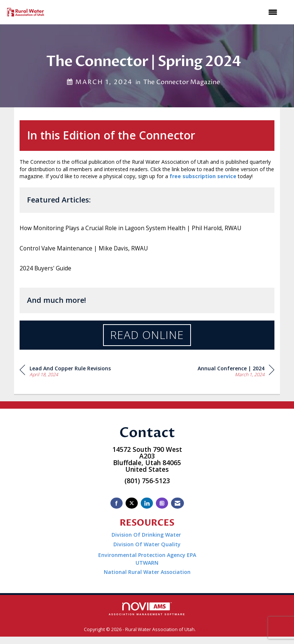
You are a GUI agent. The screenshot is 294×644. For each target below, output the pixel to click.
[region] (236, 371)
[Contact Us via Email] (177, 503)
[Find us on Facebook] (117, 503)
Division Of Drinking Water (147, 535)
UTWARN (147, 563)
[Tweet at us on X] (132, 503)
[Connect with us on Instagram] (162, 503)
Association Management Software (147, 609)
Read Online (147, 335)
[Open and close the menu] (166, 12)
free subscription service (203, 176)
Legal (204, 629)
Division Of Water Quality (147, 544)
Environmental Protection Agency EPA (147, 555)
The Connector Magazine (182, 82)
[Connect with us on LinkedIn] (147, 503)
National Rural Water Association (147, 572)
